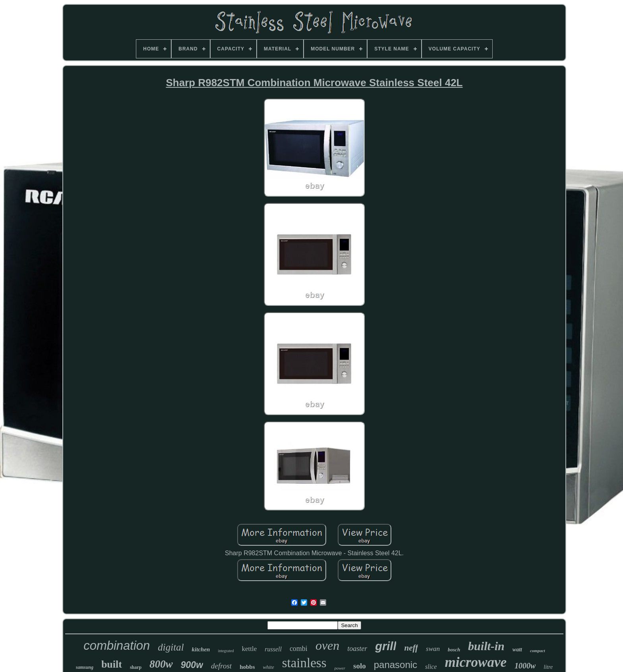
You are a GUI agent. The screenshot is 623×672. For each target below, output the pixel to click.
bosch (454, 650)
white (269, 667)
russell (273, 649)
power (340, 668)
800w (161, 664)
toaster (357, 649)
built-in (486, 646)
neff (411, 648)
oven (327, 645)
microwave (476, 662)
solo (360, 666)
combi (299, 649)
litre (548, 667)
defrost (221, 666)
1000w (525, 666)
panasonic (396, 665)
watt (517, 650)
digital (171, 647)
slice (431, 667)
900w (192, 665)
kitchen (201, 649)
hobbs (247, 667)
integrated (226, 651)
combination (117, 646)
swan (433, 649)
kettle (249, 649)
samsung (85, 667)
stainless (304, 663)
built (112, 664)
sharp (136, 667)
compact (538, 651)
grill (386, 646)
